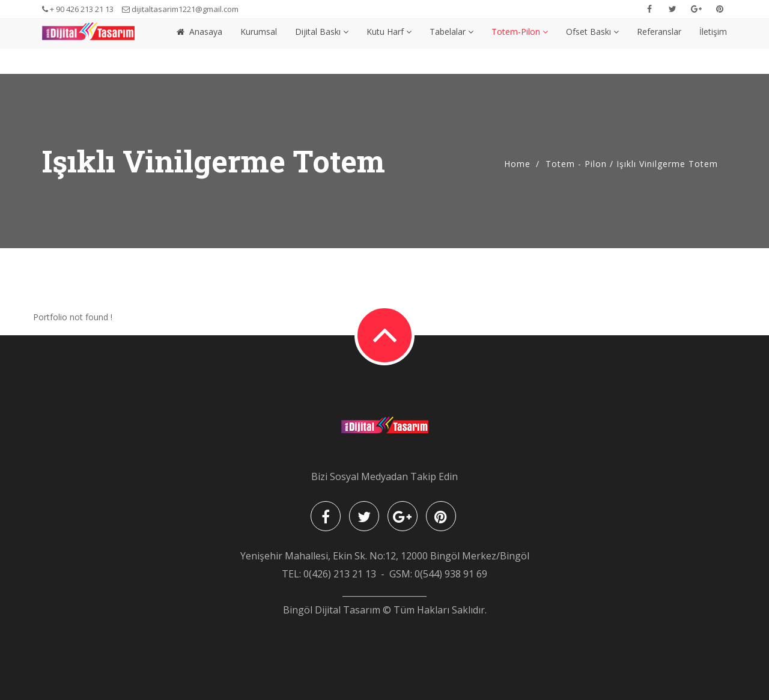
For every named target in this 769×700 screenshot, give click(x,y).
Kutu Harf (389, 46)
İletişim (713, 46)
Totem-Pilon (520, 46)
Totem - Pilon (576, 164)
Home (517, 164)
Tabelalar (451, 46)
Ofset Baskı (592, 46)
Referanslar (659, 46)
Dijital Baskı (322, 46)
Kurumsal (259, 46)
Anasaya (199, 46)
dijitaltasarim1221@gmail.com (180, 9)
